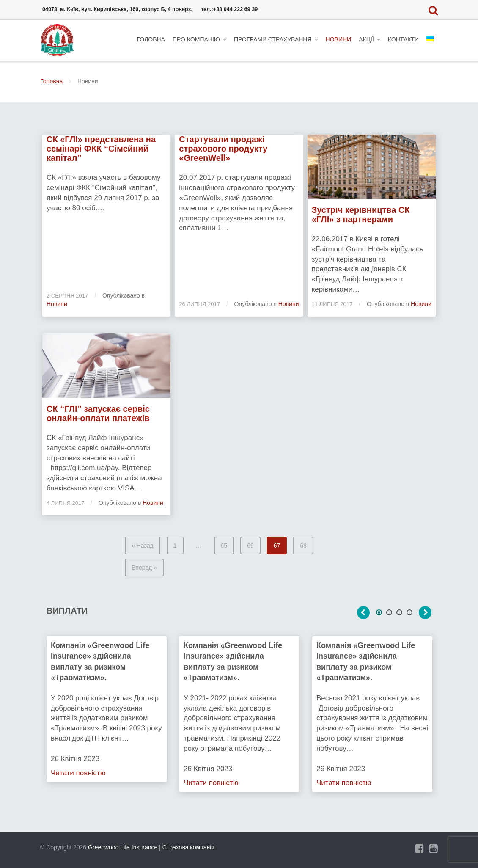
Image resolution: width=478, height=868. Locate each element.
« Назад (143, 546)
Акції (366, 39)
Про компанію (196, 39)
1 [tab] (379, 612)
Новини (339, 39)
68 (303, 546)
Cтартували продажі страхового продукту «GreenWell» (223, 149)
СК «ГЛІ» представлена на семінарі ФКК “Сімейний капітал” (101, 149)
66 (250, 546)
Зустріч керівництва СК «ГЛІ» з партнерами (361, 215)
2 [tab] (389, 612)
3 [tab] (399, 612)
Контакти (403, 39)
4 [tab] (409, 612)
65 (224, 546)
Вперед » (144, 568)
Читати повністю (78, 773)
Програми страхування (273, 39)
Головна (151, 39)
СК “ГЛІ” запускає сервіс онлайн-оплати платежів (98, 413)
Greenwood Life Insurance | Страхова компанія (151, 847)
